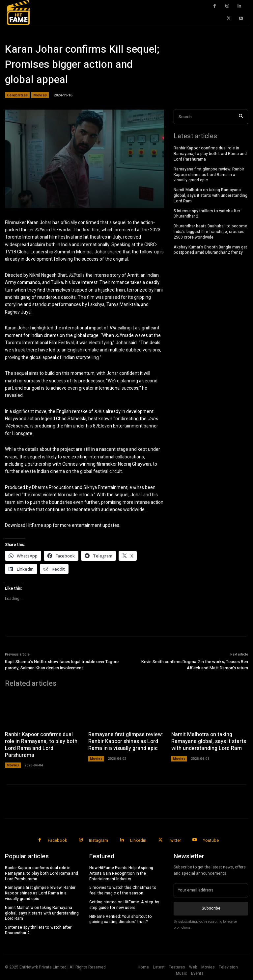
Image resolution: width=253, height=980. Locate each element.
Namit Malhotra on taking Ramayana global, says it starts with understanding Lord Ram (211, 195)
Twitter (174, 840)
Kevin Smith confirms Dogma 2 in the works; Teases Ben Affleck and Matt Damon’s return (195, 665)
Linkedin (138, 840)
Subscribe (211, 908)
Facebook (57, 840)
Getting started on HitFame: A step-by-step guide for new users (125, 905)
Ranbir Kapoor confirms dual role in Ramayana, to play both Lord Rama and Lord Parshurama (210, 154)
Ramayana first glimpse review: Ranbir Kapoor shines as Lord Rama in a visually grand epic (209, 175)
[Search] (241, 117)
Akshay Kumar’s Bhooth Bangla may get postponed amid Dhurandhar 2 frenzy (210, 250)
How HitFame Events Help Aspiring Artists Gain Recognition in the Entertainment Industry (121, 873)
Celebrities (17, 95)
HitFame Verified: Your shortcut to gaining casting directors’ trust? (121, 919)
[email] (211, 890)
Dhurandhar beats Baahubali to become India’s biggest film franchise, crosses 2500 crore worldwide (210, 232)
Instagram (98, 840)
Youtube (211, 840)
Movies (40, 95)
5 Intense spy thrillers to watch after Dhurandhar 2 (207, 214)
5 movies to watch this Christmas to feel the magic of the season (123, 890)
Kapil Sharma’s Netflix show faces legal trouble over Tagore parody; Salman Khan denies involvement (62, 665)
